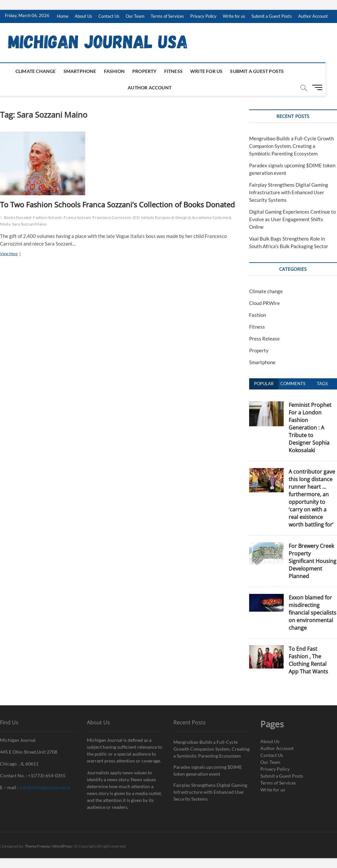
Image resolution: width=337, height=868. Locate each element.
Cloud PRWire (264, 303)
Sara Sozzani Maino (30, 224)
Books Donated (18, 217)
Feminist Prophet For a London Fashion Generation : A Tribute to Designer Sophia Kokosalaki (310, 428)
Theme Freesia (37, 846)
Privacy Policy (203, 16)
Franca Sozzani (77, 217)
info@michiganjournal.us (45, 787)
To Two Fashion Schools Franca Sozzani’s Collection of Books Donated (117, 204)
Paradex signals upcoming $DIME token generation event (208, 770)
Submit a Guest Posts (272, 16)
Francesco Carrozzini (112, 217)
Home (63, 16)
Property (150, 71)
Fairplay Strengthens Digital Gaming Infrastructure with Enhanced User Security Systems (289, 192)
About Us (83, 16)
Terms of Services (167, 16)
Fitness (179, 71)
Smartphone (86, 71)
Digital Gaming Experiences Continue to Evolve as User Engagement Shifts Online (292, 219)
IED (136, 217)
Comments (293, 384)
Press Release (264, 339)
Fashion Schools (47, 217)
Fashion (120, 71)
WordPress (62, 846)
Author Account (313, 16)
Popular (264, 384)
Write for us (234, 16)
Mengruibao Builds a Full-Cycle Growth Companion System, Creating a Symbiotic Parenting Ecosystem (291, 146)
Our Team (135, 16)
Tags (322, 384)
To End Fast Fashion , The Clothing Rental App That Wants (308, 660)
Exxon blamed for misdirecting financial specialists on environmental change (312, 613)
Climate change (41, 71)
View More (17, 254)
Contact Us (109, 16)
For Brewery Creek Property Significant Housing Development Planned (312, 561)
